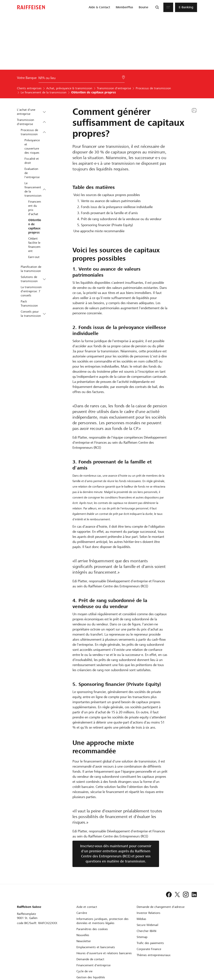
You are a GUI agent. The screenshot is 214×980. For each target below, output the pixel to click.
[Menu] (168, 7)
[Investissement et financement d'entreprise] (93, 965)
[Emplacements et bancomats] (96, 947)
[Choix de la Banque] (82, 79)
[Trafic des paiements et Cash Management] (150, 943)
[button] (44, 112)
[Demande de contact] (90, 959)
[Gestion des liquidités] (91, 977)
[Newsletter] (84, 941)
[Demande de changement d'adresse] (161, 907)
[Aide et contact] (87, 907)
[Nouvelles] (83, 935)
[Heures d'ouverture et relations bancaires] (104, 953)
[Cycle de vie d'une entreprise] (84, 971)
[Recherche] (157, 7)
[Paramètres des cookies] (92, 929)
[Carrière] (82, 913)
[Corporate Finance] (149, 949)
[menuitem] (99, 7)
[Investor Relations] (149, 913)
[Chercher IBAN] (146, 931)
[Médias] (141, 919)
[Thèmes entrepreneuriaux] (154, 955)
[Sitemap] (142, 937)
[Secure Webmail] (147, 925)
